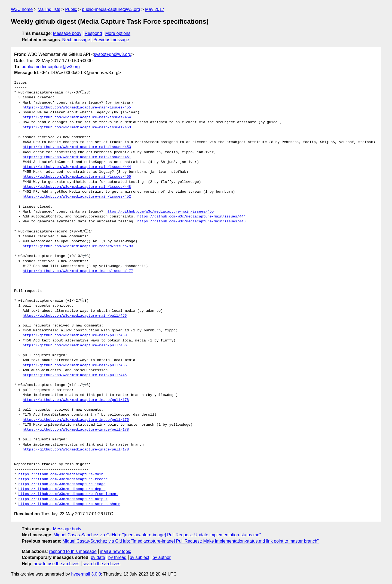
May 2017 (155, 9)
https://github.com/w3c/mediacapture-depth (62, 489)
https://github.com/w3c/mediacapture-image (62, 484)
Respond (93, 33)
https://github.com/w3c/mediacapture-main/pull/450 (75, 335)
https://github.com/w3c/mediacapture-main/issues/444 (77, 167)
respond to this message (73, 551)
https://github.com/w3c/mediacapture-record (63, 479)
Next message (76, 40)
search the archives (102, 564)
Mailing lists (49, 9)
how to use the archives (57, 564)
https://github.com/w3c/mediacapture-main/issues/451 (77, 157)
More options (118, 33)
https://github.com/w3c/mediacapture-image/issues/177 (78, 271)
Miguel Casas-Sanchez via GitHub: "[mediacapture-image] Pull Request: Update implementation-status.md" (157, 535)
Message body (67, 33)
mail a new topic (116, 551)
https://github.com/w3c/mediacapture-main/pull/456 (75, 316)
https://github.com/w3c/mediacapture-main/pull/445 (75, 375)
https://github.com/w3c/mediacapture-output (63, 499)
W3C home (22, 9)
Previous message (111, 40)
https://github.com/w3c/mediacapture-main (61, 474)
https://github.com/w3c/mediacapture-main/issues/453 (77, 128)
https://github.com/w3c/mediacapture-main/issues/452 (77, 197)
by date (98, 557)
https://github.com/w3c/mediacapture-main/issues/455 (77, 108)
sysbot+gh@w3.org (113, 54)
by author (162, 557)
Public (71, 9)
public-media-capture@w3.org (111, 9)
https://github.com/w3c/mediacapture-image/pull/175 (76, 420)
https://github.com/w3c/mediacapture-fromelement (68, 494)
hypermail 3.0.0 (86, 574)
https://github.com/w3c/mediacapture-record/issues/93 (78, 246)
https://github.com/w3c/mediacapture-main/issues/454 (77, 117)
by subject (139, 557)
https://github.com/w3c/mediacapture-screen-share (69, 504)
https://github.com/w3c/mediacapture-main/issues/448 (77, 187)
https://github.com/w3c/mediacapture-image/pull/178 (76, 400)
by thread (117, 557)
